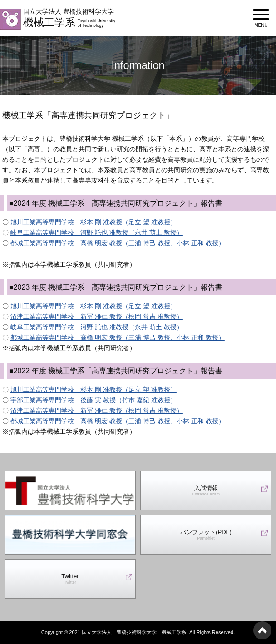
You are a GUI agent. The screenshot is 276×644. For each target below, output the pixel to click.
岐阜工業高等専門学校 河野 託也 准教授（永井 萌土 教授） (97, 233)
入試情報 (206, 491)
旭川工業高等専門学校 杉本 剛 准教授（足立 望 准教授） (94, 222)
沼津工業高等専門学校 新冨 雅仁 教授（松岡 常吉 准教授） (97, 317)
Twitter (70, 579)
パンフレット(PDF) (206, 535)
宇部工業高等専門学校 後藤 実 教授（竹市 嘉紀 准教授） (94, 400)
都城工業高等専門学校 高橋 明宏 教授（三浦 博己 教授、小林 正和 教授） (118, 243)
